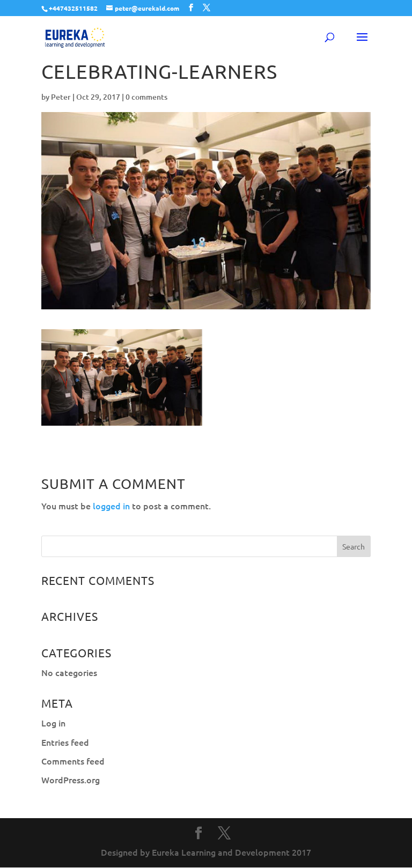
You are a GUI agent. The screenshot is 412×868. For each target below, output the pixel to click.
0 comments (146, 97)
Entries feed (65, 742)
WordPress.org (71, 780)
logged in (111, 506)
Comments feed (73, 761)
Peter (61, 97)
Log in (53, 723)
